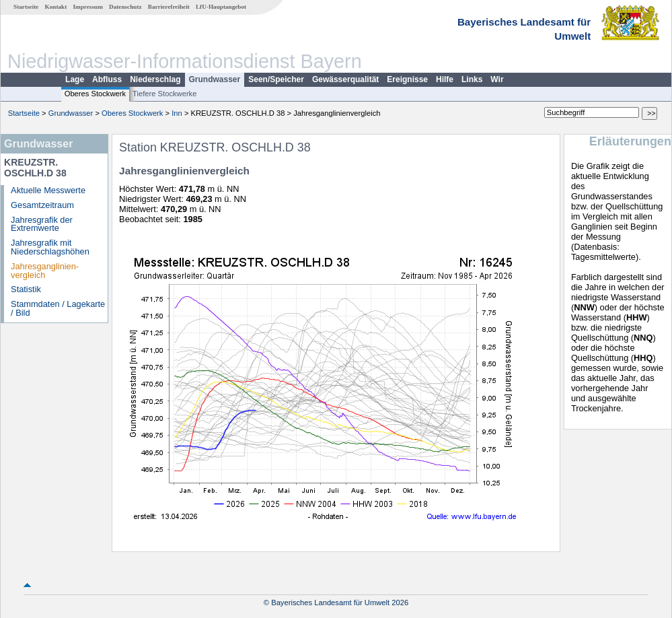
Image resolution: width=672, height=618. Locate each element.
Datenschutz (125, 7)
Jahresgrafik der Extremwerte (42, 224)
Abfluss (107, 79)
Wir (497, 79)
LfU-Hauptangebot (221, 7)
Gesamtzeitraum (42, 205)
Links (472, 79)
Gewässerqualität (345, 79)
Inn (177, 113)
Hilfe (445, 79)
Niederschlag (155, 79)
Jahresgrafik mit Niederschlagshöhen (50, 247)
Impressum (88, 7)
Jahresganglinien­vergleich (45, 271)
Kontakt (56, 7)
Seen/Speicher (276, 79)
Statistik (26, 289)
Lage (75, 79)
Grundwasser (215, 79)
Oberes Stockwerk (95, 94)
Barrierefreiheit (169, 7)
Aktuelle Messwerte (48, 190)
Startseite (26, 7)
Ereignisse (407, 79)
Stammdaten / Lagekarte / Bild (58, 308)
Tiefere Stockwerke (164, 94)
